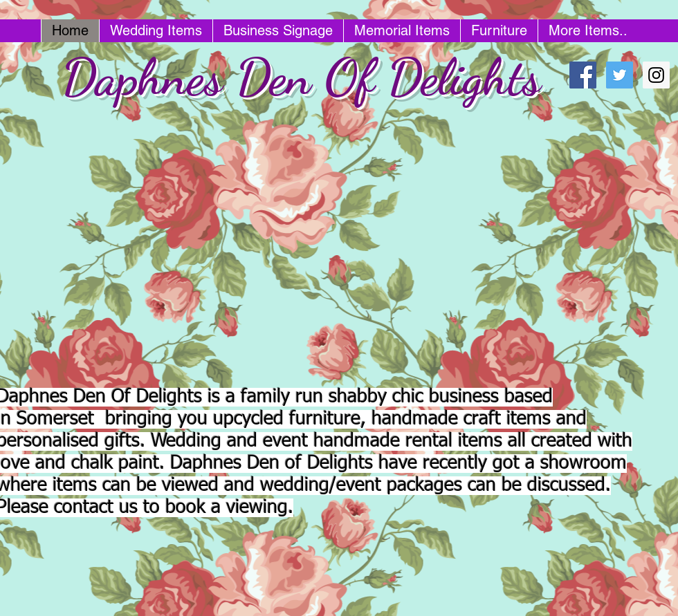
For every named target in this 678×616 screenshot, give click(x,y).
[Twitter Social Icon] (620, 75)
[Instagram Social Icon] (656, 75)
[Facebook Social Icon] (583, 75)
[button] (301, 248)
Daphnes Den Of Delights (301, 77)
